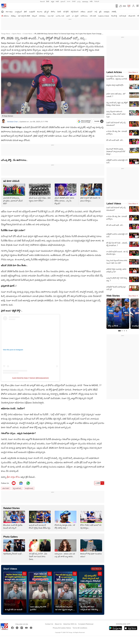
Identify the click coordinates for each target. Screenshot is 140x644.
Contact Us (49, 624)
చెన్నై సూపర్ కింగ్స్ (17, 488)
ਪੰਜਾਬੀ (74, 1)
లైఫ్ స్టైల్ (47, 12)
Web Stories (113, 296)
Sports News (16, 34)
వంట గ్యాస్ (51, 16)
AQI (124, 6)
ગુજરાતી (63, 1)
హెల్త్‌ (96, 12)
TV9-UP (97, 1)
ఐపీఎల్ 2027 (6, 488)
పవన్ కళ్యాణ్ (123, 16)
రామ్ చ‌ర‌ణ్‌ (93, 16)
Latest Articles (114, 72)
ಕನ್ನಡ (53, 1)
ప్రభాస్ (68, 16)
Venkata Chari (12, 122)
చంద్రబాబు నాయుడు (104, 16)
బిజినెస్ (59, 12)
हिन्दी (48, 1)
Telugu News (6, 34)
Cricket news (28, 34)
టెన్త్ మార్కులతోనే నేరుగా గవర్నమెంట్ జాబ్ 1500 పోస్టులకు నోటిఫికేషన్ (90, 608)
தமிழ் (79, 1)
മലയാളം (85, 1)
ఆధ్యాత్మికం (107, 12)
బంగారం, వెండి (60, 16)
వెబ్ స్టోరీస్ (66, 12)
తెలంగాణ (40, 12)
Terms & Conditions (80, 628)
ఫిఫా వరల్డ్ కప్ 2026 (24, 16)
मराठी (57, 1)
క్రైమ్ (100, 12)
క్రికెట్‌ (25, 12)
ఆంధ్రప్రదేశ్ (32, 12)
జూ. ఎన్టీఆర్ (75, 16)
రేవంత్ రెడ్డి (114, 16)
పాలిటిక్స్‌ (114, 12)
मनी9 (91, 1)
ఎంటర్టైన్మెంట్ (18, 12)
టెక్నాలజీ (34, 16)
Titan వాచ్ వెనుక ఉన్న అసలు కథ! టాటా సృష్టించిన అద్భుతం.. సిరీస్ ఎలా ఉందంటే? (65, 608)
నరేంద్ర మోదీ (132, 16)
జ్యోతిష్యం (14, 16)
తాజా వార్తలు (9, 12)
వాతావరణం (42, 16)
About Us (58, 624)
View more (96, 569)
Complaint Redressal (86, 624)
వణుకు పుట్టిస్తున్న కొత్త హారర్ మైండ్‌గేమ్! (38, 608)
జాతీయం (83, 12)
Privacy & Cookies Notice (62, 628)
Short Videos (10, 569)
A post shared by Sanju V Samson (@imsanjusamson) (30, 378)
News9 (42, 1)
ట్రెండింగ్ (90, 12)
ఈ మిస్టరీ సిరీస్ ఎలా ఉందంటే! (14, 609)
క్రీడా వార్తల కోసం (13, 477)
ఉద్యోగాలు (6, 16)
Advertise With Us (70, 624)
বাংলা (69, 1)
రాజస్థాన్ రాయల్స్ (29, 488)
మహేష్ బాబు (84, 16)
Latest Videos (114, 203)
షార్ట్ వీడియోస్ (75, 12)
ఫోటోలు (53, 12)
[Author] (4, 121)
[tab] (119, 331)
